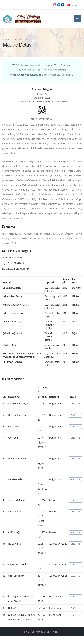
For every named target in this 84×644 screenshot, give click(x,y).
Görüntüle (75, 404)
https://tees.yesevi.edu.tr (26, 75)
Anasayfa (7, 40)
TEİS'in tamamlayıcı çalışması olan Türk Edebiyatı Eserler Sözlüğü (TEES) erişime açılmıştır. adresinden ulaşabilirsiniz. (42, 70)
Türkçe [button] (73, 5)
